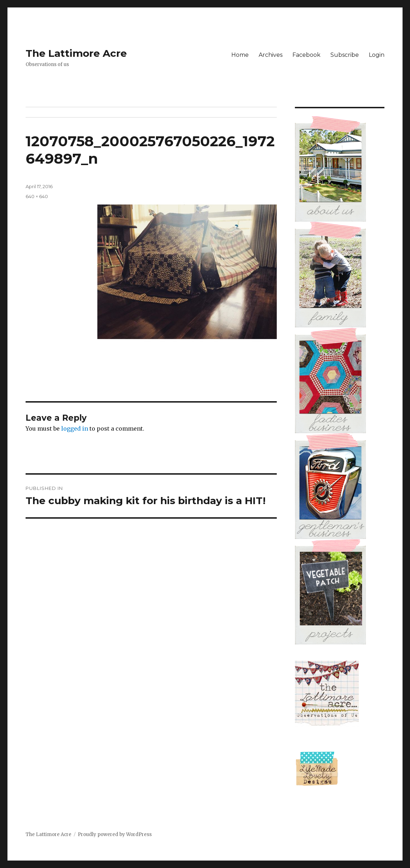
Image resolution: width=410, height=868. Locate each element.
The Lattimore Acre (76, 53)
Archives (271, 55)
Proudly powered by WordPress (115, 834)
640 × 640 (37, 196)
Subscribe (345, 55)
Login (377, 55)
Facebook (306, 55)
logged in (75, 428)
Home (240, 55)
